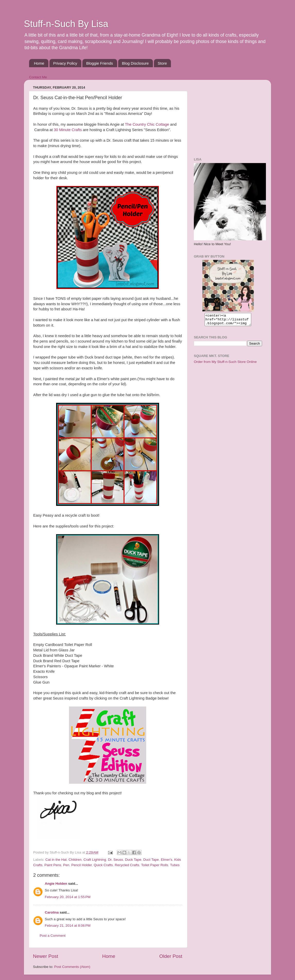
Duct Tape (151, 860)
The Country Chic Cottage (147, 124)
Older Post (171, 956)
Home (39, 63)
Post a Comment (53, 936)
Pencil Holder (82, 865)
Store (162, 63)
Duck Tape (133, 860)
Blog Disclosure (135, 63)
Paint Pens (53, 865)
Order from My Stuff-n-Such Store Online (225, 364)
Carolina (52, 912)
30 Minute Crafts (68, 130)
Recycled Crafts (127, 865)
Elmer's (167, 860)
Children (75, 860)
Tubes (175, 865)
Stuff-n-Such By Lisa (66, 24)
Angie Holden (56, 884)
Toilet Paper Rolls (155, 865)
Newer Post (46, 956)
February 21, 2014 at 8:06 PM (68, 926)
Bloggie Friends (100, 63)
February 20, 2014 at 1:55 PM (68, 897)
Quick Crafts (103, 865)
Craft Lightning (95, 860)
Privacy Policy (65, 63)
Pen (66, 865)
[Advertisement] (226, 116)
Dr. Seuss (115, 860)
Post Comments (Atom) (72, 967)
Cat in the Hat (56, 860)
